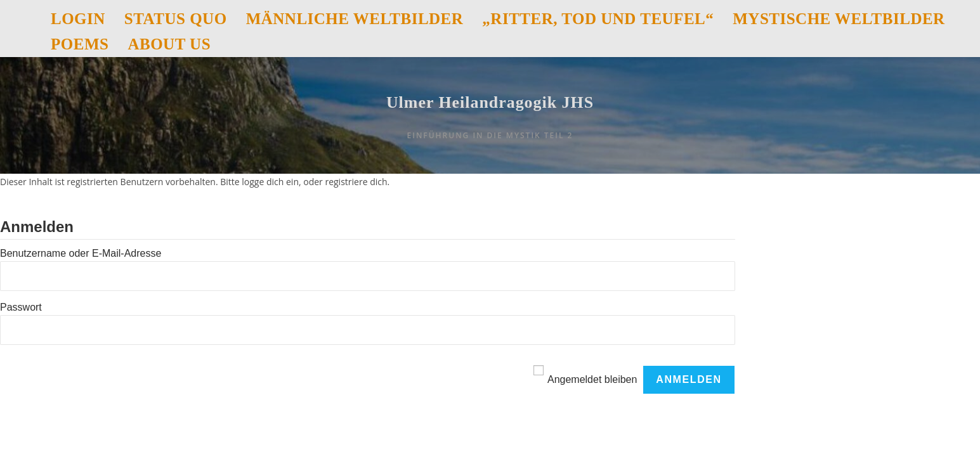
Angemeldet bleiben (592, 415)
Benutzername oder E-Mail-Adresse (81, 289)
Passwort (21, 343)
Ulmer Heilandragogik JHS (490, 120)
